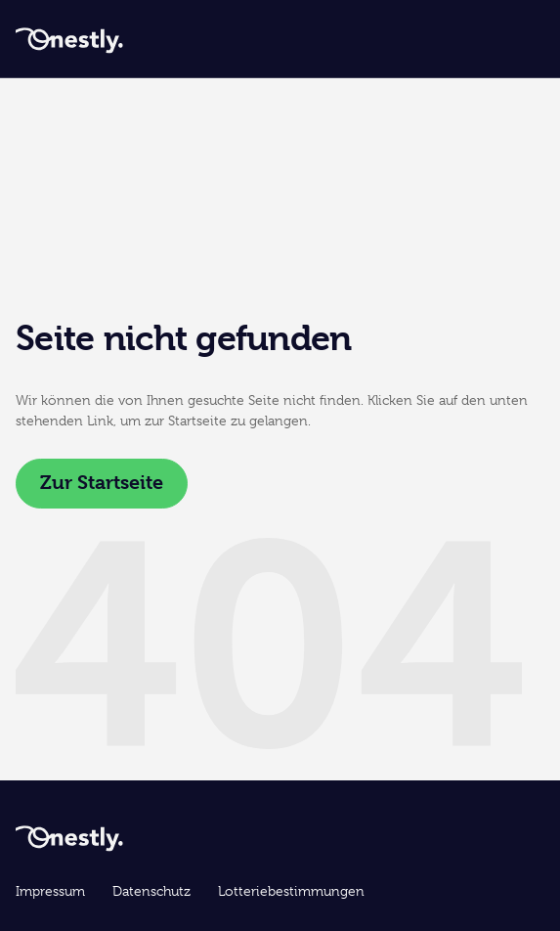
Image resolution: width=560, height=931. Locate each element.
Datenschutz (151, 891)
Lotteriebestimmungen (291, 891)
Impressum (50, 891)
